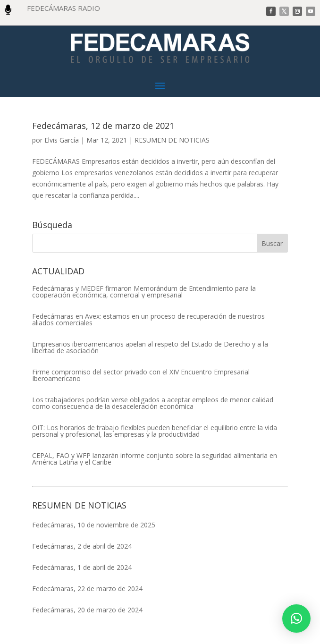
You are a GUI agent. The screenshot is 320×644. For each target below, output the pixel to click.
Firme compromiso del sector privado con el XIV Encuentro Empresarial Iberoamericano (141, 375)
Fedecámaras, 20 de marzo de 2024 (87, 610)
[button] (296, 619)
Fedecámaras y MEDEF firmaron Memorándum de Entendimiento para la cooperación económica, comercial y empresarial (144, 292)
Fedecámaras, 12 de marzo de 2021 (103, 126)
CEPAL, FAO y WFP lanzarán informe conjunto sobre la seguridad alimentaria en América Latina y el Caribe (155, 459)
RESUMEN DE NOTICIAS (172, 140)
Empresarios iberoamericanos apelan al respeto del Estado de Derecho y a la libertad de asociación (150, 347)
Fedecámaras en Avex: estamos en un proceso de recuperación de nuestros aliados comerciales (148, 320)
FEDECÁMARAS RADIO (63, 8)
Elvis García (62, 140)
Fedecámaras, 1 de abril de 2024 (82, 567)
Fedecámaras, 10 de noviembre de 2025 (94, 525)
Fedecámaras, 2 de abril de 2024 (82, 546)
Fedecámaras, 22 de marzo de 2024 (87, 589)
